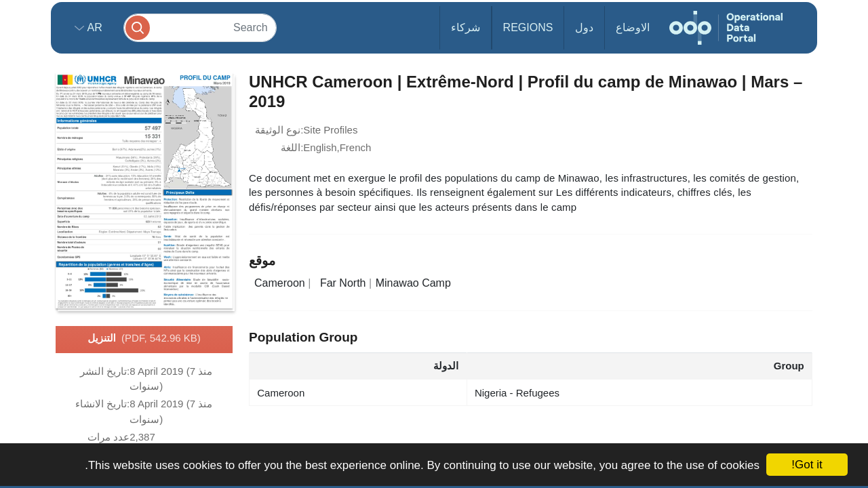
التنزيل (144, 339)
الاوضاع (633, 27)
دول (584, 27)
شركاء (466, 27)
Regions (528, 27)
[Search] (200, 27)
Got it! (807, 465)
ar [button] (93, 27)
